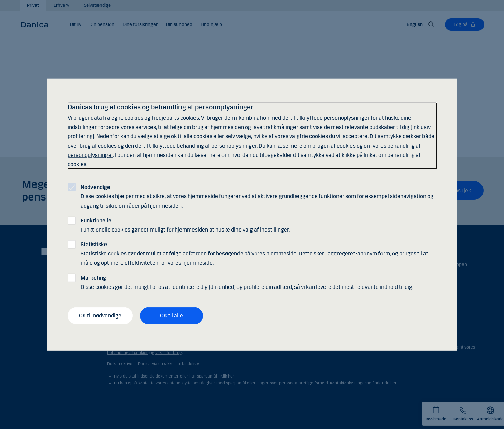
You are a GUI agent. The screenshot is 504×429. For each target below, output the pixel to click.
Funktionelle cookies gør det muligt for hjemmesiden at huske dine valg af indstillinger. (185, 225)
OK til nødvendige (100, 316)
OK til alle (171, 316)
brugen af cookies (334, 145)
